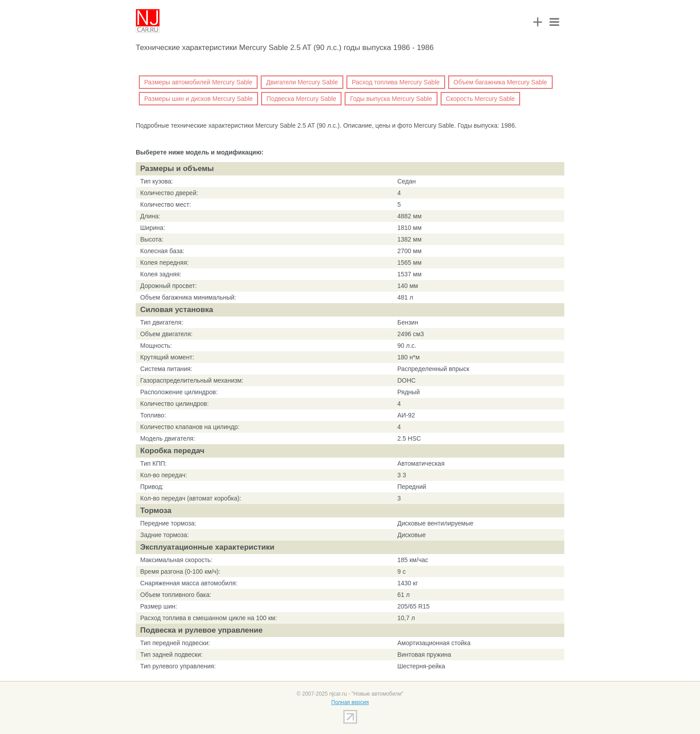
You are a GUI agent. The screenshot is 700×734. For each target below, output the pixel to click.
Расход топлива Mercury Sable (396, 82)
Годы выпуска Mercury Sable (391, 99)
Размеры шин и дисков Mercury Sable (198, 99)
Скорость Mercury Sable (481, 99)
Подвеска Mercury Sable (301, 99)
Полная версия (350, 702)
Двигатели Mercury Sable (302, 82)
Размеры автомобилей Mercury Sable (198, 82)
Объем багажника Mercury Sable (500, 82)
